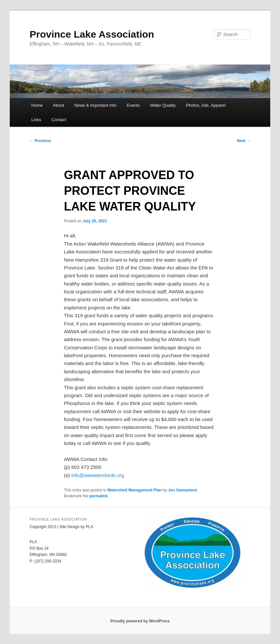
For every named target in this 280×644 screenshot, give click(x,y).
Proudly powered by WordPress (140, 621)
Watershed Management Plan (134, 490)
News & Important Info (95, 105)
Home (37, 105)
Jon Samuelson (183, 490)
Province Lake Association (92, 34)
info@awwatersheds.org (98, 475)
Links (36, 120)
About (59, 105)
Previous (40, 141)
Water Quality (163, 105)
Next (244, 141)
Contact (59, 120)
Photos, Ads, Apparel (206, 105)
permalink (99, 496)
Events (133, 105)
